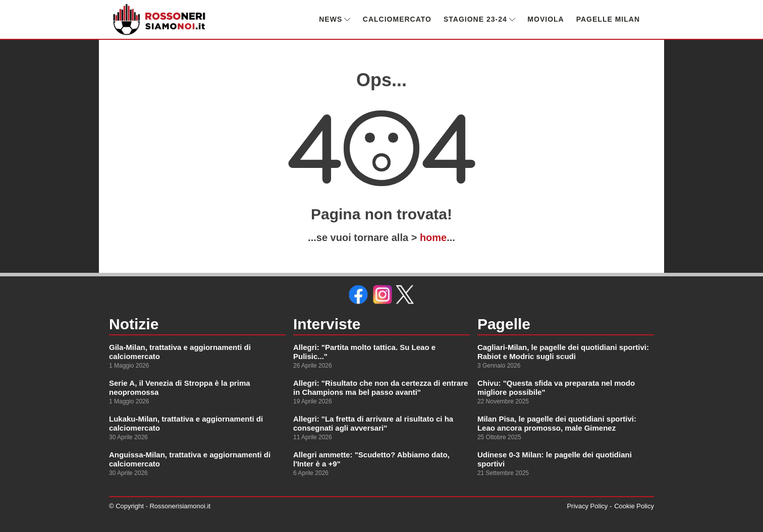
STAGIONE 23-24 (479, 19)
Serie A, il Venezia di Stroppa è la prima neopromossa (180, 388)
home (433, 238)
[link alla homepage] (159, 19)
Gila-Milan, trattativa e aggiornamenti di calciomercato (180, 352)
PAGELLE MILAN (608, 19)
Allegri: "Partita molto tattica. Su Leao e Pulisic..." (364, 352)
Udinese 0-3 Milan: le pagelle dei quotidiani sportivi (555, 459)
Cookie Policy (634, 506)
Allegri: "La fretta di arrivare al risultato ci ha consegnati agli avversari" (373, 423)
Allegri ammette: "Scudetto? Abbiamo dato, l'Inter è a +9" (371, 459)
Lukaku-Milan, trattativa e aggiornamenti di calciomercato (186, 423)
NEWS (335, 19)
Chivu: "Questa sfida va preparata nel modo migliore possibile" (556, 388)
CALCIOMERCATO (397, 19)
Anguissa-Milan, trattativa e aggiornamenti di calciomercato (190, 459)
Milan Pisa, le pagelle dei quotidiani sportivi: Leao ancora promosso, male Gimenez (557, 423)
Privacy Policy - (589, 506)
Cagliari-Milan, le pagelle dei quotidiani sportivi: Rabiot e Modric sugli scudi (563, 352)
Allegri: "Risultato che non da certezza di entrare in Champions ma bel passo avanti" (380, 388)
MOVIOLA (546, 19)
